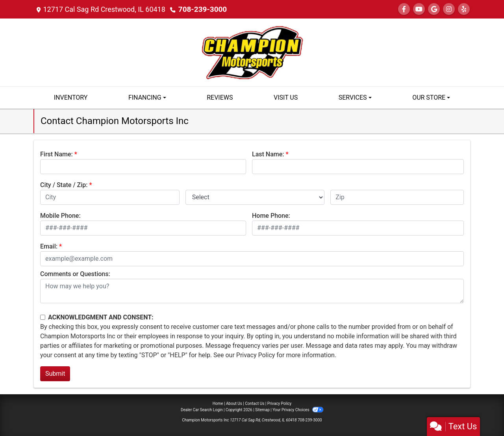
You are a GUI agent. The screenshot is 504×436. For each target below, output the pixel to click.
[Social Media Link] (449, 9)
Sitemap (262, 410)
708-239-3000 (201, 9)
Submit (55, 374)
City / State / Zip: (64, 185)
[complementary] (480, 412)
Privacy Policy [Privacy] (280, 404)
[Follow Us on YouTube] (419, 9)
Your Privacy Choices (298, 410)
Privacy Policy (256, 355)
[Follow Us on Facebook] (404, 9)
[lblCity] (110, 197)
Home (218, 404)
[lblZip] (397, 197)
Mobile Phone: (60, 216)
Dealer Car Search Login (202, 410)
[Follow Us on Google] (434, 9)
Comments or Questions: (75, 274)
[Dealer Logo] (252, 52)
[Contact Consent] (43, 317)
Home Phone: (271, 216)
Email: (49, 246)
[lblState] (255, 197)
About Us (234, 404)
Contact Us (255, 404)
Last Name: (268, 154)
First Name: (57, 154)
